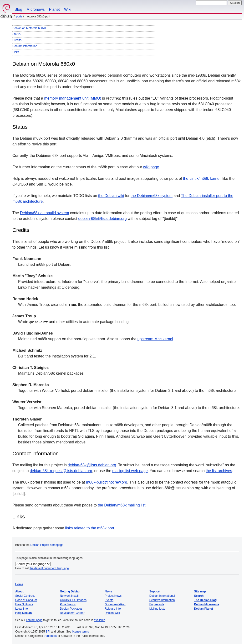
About (19, 591)
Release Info (113, 609)
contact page (34, 620)
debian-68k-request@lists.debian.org (61, 471)
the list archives (219, 471)
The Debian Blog (205, 600)
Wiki (68, 9)
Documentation (115, 604)
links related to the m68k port (90, 528)
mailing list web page (130, 471)
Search (199, 596)
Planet (54, 9)
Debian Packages (71, 609)
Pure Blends (68, 604)
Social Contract (25, 596)
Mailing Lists (157, 609)
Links (16, 52)
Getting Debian (70, 591)
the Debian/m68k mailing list (122, 505)
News (108, 591)
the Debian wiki (111, 196)
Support (155, 591)
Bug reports (157, 604)
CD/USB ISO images (73, 600)
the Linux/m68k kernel (202, 178)
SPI (48, 632)
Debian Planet (203, 609)
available (99, 620)
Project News (113, 596)
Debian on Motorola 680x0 (29, 28)
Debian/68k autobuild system (44, 213)
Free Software (24, 604)
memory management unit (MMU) (73, 98)
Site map (200, 591)
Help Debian (23, 613)
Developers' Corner (72, 613)
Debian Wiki (112, 613)
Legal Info (22, 609)
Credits (17, 40)
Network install (69, 596)
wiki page (151, 167)
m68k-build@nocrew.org (107, 482)
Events (109, 600)
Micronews (36, 9)
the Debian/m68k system (152, 196)
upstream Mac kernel (155, 339)
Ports (19, 16)
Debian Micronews (206, 604)
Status (16, 34)
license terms (80, 632)
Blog (18, 9)
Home (19, 584)
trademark (50, 636)
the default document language (49, 568)
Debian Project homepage (47, 545)
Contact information (25, 46)
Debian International (162, 596)
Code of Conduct (26, 600)
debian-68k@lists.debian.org (103, 219)
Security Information (162, 600)
